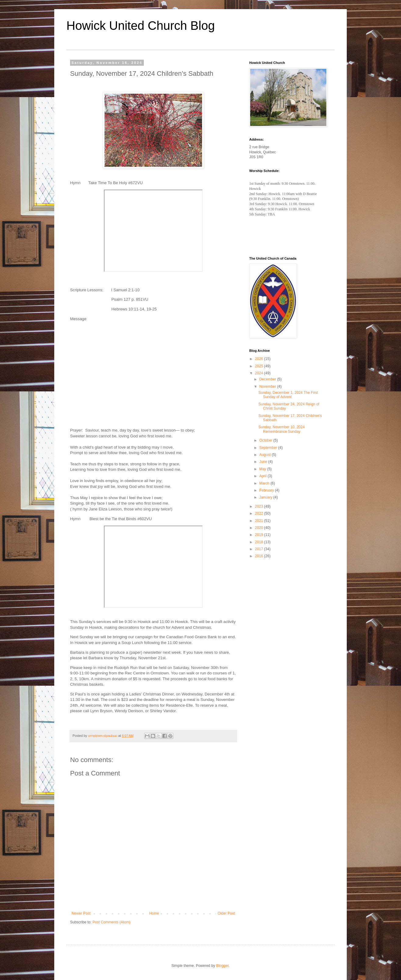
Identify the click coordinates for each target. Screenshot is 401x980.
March (265, 483)
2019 (260, 535)
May (263, 469)
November (268, 387)
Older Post (226, 913)
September (269, 448)
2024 (260, 373)
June (264, 462)
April (263, 476)
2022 (260, 513)
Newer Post (81, 913)
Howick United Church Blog (141, 26)
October (266, 440)
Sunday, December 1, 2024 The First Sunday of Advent (288, 395)
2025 (260, 366)
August (266, 455)
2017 (260, 549)
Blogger (222, 966)
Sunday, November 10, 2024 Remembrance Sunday (282, 429)
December (268, 379)
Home (154, 913)
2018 (260, 542)
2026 (260, 359)
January (266, 497)
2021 (260, 521)
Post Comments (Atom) (111, 922)
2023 (260, 506)
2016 (260, 556)
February (267, 490)
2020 (260, 528)
